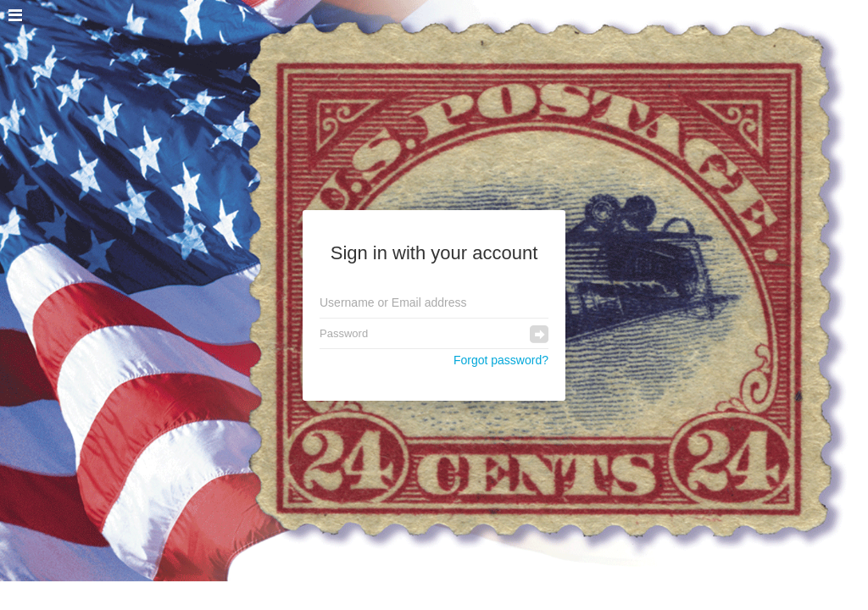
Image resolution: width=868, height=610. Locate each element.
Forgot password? (501, 360)
